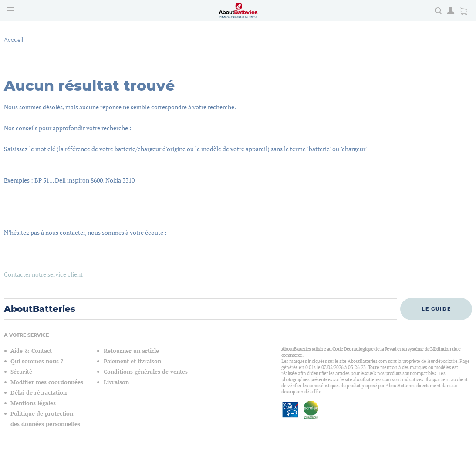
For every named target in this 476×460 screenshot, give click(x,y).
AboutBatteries (40, 309)
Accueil (14, 40)
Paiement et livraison (132, 361)
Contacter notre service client (43, 274)
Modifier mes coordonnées (47, 382)
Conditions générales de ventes (146, 372)
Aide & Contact (31, 351)
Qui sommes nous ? (37, 361)
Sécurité (21, 372)
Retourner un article (131, 351)
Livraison (116, 382)
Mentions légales (33, 403)
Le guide (436, 309)
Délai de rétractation (39, 393)
